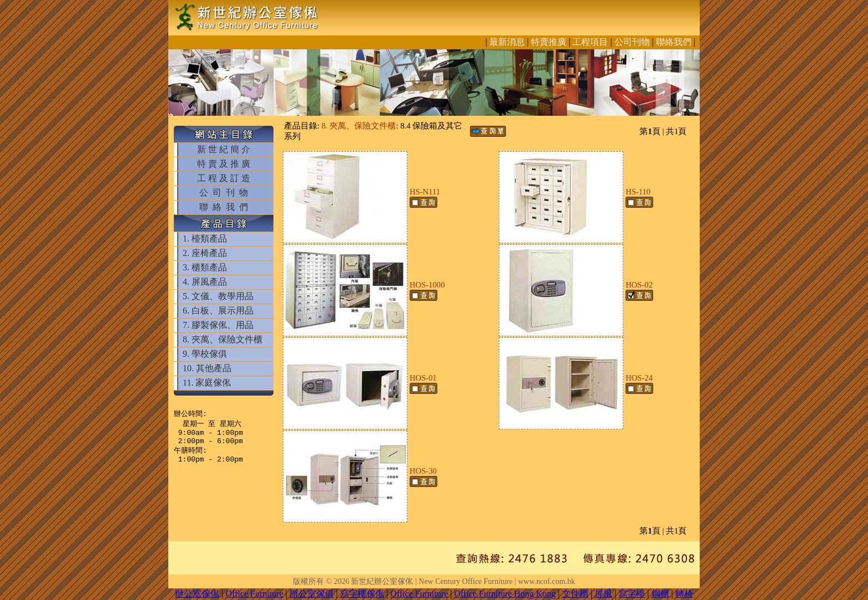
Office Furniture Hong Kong (505, 594)
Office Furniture (254, 594)
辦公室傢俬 (197, 594)
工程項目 (590, 42)
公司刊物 (632, 42)
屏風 (603, 594)
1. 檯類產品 (205, 239)
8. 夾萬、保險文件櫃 (223, 339)
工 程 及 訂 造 (224, 178)
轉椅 (684, 594)
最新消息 (507, 42)
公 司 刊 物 (224, 193)
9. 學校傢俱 (205, 354)
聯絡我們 (674, 42)
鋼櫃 (660, 594)
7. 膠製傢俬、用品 (218, 325)
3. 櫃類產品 (205, 267)
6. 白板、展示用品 (218, 311)
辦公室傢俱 (312, 594)
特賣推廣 (549, 42)
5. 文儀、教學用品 (218, 296)
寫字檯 (632, 594)
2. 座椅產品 (205, 253)
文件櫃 (575, 594)
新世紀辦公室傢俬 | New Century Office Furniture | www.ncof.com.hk (463, 581)
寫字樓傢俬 (362, 594)
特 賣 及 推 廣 (224, 164)
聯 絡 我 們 (224, 207)
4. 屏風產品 (205, 282)
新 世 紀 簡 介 (224, 149)
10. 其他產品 (207, 368)
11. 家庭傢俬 (207, 383)
